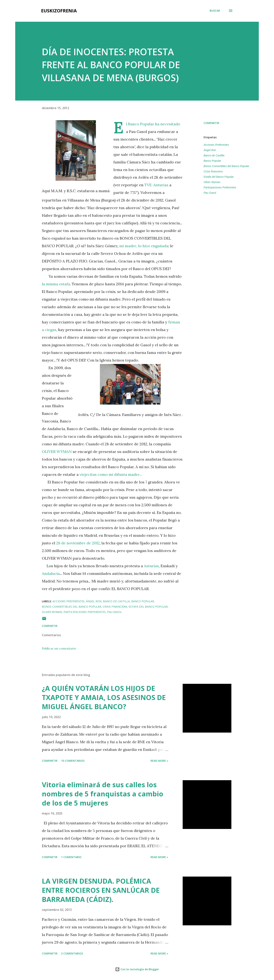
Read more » (159, 761)
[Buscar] (215, 11)
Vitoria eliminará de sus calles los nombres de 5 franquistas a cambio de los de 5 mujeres (103, 794)
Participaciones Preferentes (220, 187)
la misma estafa (56, 284)
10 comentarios (73, 761)
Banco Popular (212, 161)
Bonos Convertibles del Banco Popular (226, 166)
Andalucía (51, 573)
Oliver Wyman (212, 182)
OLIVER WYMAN (57, 452)
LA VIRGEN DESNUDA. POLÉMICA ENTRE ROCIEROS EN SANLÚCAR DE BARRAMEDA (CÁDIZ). (101, 890)
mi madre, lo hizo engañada (144, 246)
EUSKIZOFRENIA (59, 11)
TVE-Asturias (156, 185)
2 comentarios (72, 953)
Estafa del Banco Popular (219, 177)
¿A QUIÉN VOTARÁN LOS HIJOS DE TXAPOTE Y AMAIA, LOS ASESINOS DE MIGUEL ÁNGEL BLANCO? (104, 697)
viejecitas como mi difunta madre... (111, 474)
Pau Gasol (210, 193)
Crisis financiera (213, 171)
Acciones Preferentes (216, 145)
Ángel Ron (210, 150)
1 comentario (71, 857)
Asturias (151, 566)
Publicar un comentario (59, 648)
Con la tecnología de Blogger (137, 969)
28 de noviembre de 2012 (78, 543)
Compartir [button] (211, 123)
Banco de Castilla (214, 155)
